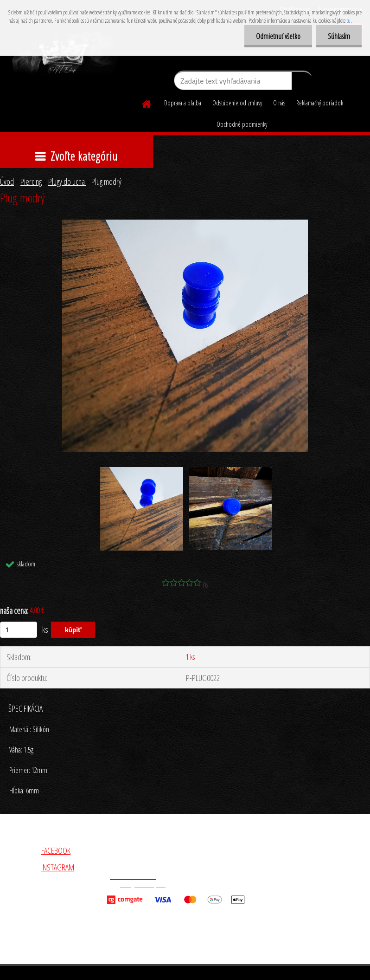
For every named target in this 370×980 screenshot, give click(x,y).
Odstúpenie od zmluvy (237, 103)
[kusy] (19, 630)
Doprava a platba (183, 103)
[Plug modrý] (185, 224)
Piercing (31, 182)
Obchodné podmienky (242, 124)
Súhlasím (339, 36)
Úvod (7, 182)
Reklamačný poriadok (320, 103)
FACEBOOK (56, 850)
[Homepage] (147, 103)
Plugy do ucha (67, 182)
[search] (302, 83)
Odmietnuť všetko (278, 36)
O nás (279, 103)
